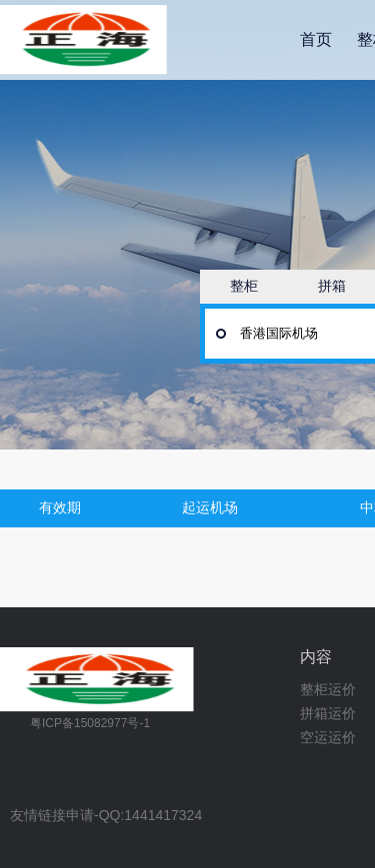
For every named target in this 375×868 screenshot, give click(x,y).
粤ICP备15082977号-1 (90, 723)
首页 (316, 39)
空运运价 (328, 737)
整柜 (244, 286)
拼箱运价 (328, 713)
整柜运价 (328, 689)
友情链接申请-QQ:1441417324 (106, 816)
